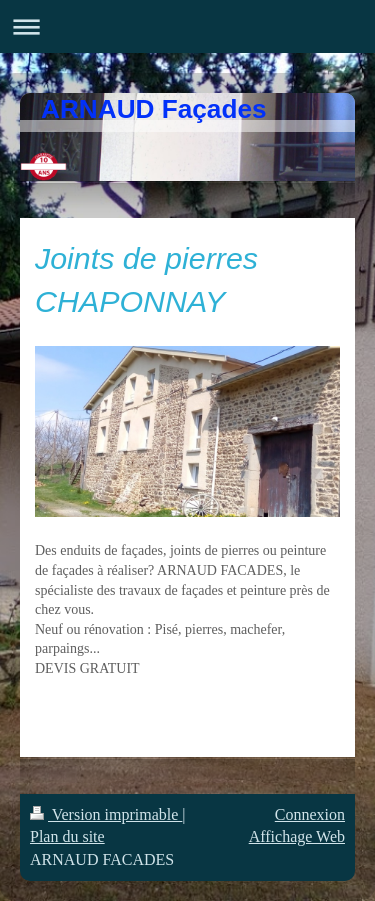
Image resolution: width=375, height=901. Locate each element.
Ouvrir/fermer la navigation (187, 26)
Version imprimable (106, 814)
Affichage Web (297, 836)
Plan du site (67, 836)
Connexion (310, 814)
